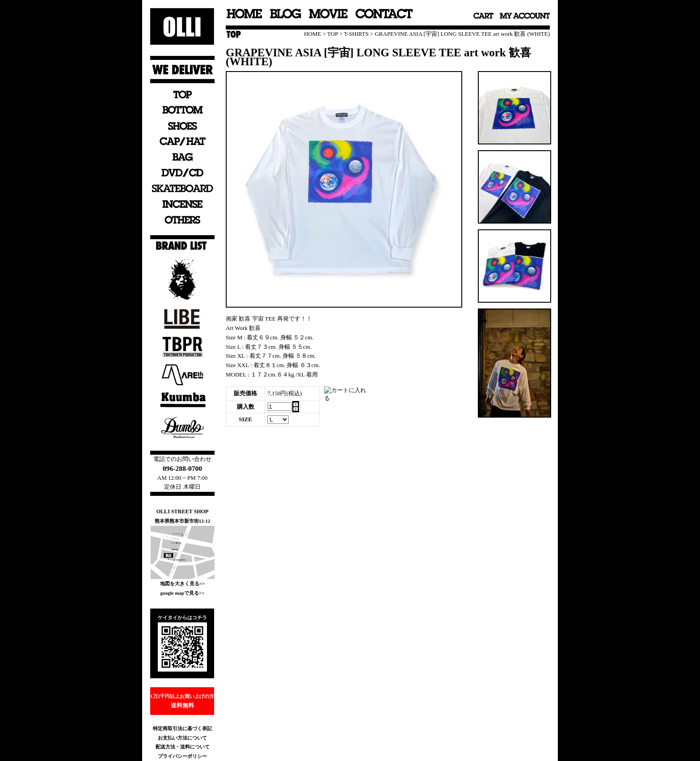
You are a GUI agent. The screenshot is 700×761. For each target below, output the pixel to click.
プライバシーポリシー (182, 756)
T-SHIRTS (356, 34)
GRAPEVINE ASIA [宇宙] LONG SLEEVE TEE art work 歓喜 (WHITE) (462, 34)
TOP (333, 34)
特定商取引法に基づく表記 (182, 728)
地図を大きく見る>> (183, 583)
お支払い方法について (182, 738)
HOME (312, 34)
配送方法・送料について (183, 747)
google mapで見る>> (182, 593)
